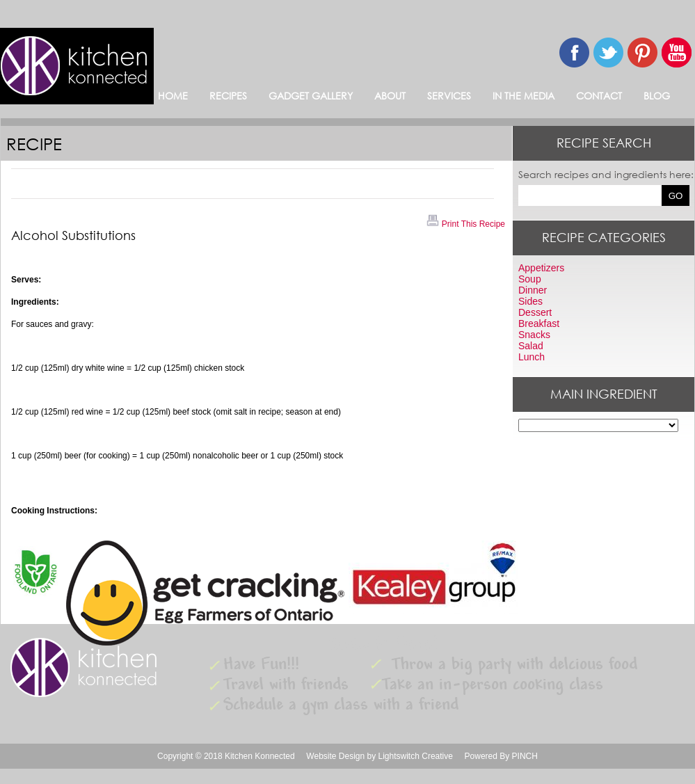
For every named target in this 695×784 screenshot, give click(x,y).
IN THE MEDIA (524, 96)
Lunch (532, 357)
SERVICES (449, 96)
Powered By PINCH (501, 756)
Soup (530, 279)
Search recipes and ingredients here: (606, 174)
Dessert (535, 312)
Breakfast (539, 323)
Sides (530, 301)
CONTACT (599, 96)
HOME (173, 96)
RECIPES (228, 96)
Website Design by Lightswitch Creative (380, 756)
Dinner (533, 290)
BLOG (657, 96)
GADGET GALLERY (311, 96)
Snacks (534, 335)
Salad (531, 346)
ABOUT (390, 96)
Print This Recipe (465, 224)
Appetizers (541, 268)
